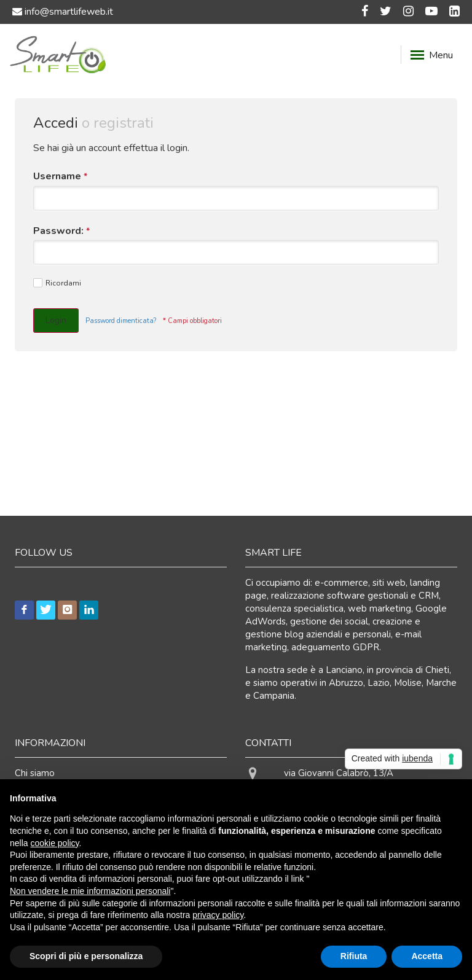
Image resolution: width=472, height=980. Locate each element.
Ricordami (57, 283)
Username (60, 177)
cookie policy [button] (54, 843)
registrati (124, 123)
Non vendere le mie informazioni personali (90, 891)
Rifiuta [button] (354, 956)
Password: (61, 231)
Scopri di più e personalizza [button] (86, 956)
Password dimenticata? (121, 321)
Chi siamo (35, 773)
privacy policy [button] (218, 915)
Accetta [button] (427, 956)
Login (56, 320)
